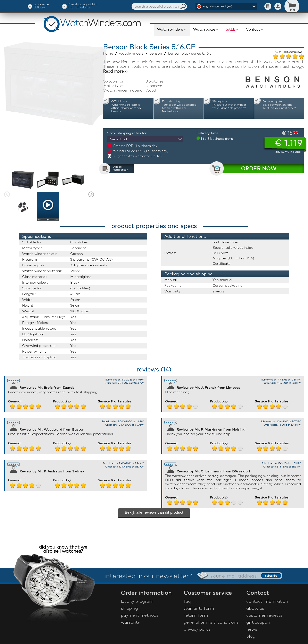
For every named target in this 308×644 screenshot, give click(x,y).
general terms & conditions (211, 622)
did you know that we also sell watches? (63, 549)
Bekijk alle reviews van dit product (154, 512)
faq (187, 601)
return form (196, 615)
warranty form (199, 608)
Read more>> (116, 71)
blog (251, 636)
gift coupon (258, 622)
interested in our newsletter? (148, 576)
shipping (129, 608)
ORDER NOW (259, 168)
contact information (267, 601)
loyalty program (137, 601)
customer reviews (264, 615)
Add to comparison (121, 168)
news (252, 629)
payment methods (140, 615)
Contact (253, 29)
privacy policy (197, 629)
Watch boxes (204, 29)
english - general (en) (217, 6)
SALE (231, 29)
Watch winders (170, 29)
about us (255, 608)
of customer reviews (289, 52)
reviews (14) (154, 369)
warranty (130, 622)
